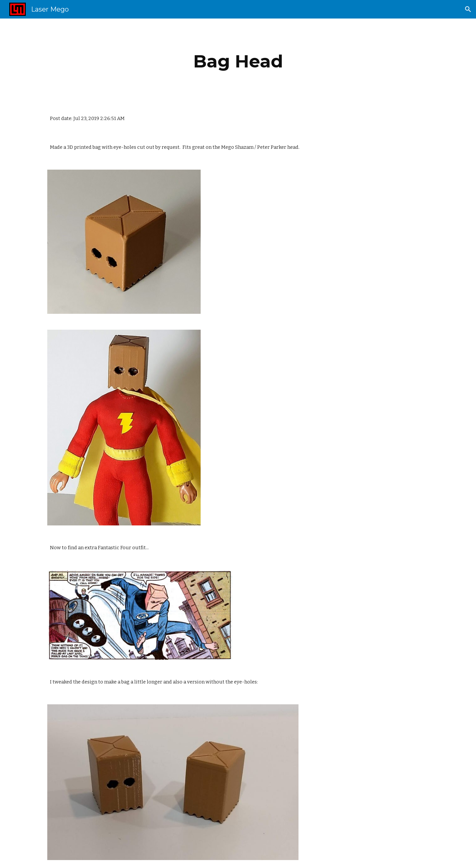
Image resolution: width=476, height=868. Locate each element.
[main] (238, 61)
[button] (468, 9)
